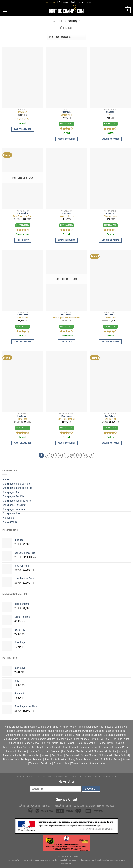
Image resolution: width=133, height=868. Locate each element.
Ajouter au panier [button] (23, 129)
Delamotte (121, 735)
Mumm (122, 751)
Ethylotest (23, 112)
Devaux (32, 739)
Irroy (111, 743)
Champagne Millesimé (14, 509)
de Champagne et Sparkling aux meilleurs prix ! (66, 2)
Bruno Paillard (55, 731)
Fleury (45, 743)
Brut (110, 115)
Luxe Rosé (23, 419)
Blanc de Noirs (110, 216)
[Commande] (66, 37)
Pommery (38, 759)
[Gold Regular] (110, 382)
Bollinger (30, 731)
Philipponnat (105, 755)
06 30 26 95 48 (33, 806)
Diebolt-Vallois (65, 739)
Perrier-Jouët (72, 755)
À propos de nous (25, 776)
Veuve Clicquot (79, 764)
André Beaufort (29, 727)
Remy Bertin (76, 759)
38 (73, 455)
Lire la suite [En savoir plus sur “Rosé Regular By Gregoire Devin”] (67, 342)
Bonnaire (41, 731)
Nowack (46, 755)
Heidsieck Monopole (86, 743)
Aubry (73, 727)
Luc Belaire (23, 213)
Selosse (126, 759)
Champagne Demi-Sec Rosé (17, 501)
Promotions (8, 518)
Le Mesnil (11, 751)
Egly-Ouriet (110, 739)
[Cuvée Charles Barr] (66, 382)
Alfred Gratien (12, 727)
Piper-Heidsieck (11, 759)
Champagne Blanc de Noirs (16, 484)
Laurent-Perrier (121, 747)
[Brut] (110, 78)
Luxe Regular (110, 318)
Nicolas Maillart (31, 755)
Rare (47, 759)
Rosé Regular (23, 318)
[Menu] (5, 10)
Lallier (64, 747)
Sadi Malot (106, 759)
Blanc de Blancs (66, 216)
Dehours (98, 735)
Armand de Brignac (48, 727)
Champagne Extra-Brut (14, 505)
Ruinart (88, 759)
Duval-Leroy (97, 739)
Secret (117, 759)
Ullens (66, 764)
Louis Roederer (53, 751)
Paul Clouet (57, 755)
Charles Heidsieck (115, 731)
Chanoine (99, 731)
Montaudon (66, 416)
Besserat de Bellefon (116, 727)
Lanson (73, 747)
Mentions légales (62, 776)
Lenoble (22, 751)
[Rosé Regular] (23, 280)
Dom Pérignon (81, 739)
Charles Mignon (14, 735)
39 (79, 455)
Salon (96, 759)
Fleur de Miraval (32, 743)
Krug (39, 747)
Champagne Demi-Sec (14, 496)
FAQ (74, 776)
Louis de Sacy (36, 751)
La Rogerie (106, 747)
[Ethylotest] (23, 78)
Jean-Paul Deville (26, 747)
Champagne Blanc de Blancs (17, 488)
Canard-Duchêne (73, 731)
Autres (6, 479)
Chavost (46, 735)
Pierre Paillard (121, 755)
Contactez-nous (107, 806)
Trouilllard (46, 764)
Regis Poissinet (59, 759)
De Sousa (109, 735)
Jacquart (119, 743)
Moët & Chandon (94, 751)
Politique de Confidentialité (102, 776)
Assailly (64, 727)
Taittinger (34, 764)
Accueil (58, 21)
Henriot (103, 743)
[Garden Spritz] (66, 78)
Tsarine (57, 764)
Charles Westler (32, 735)
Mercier (80, 751)
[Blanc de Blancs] (66, 179)
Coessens (87, 735)
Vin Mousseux (10, 522)
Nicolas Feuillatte (12, 755)
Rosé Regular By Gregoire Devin (66, 318)
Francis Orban (58, 743)
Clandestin (58, 735)
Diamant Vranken (46, 739)
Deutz (23, 739)
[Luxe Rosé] (23, 382)
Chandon (66, 112)
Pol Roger (26, 759)
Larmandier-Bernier (89, 747)
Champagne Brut (11, 492)
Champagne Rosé (11, 514)
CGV (38, 776)
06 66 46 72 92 (73, 806)
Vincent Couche (97, 764)
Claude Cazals (72, 735)
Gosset (70, 743)
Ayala (81, 727)
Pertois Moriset (89, 755)
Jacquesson (9, 747)
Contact (82, 776)
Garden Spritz (66, 115)
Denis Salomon (11, 739)
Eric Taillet (124, 739)
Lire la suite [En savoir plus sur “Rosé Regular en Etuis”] (23, 240)
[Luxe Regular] (110, 280)
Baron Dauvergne (94, 727)
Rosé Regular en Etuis (23, 216)
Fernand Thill (15, 743)
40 (85, 455)
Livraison (46, 776)
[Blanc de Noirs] (110, 179)
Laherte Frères (51, 747)
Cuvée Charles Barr (66, 419)
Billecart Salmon (15, 731)
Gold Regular (110, 419)
